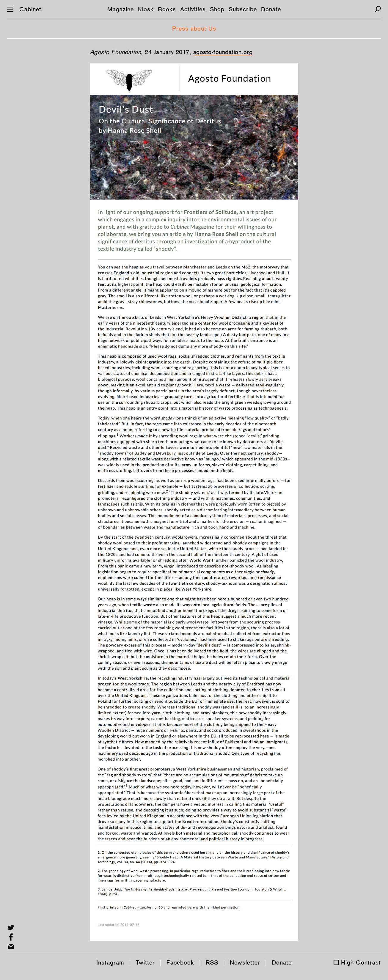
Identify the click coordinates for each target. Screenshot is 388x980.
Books (167, 9)
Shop (217, 9)
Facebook (180, 962)
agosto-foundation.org (223, 52)
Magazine (121, 9)
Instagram (110, 962)
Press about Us (194, 29)
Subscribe (243, 9)
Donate (271, 9)
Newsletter (245, 962)
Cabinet (30, 9)
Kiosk (146, 9)
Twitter (145, 962)
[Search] (378, 9)
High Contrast (361, 962)
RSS (212, 962)
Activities (193, 9)
